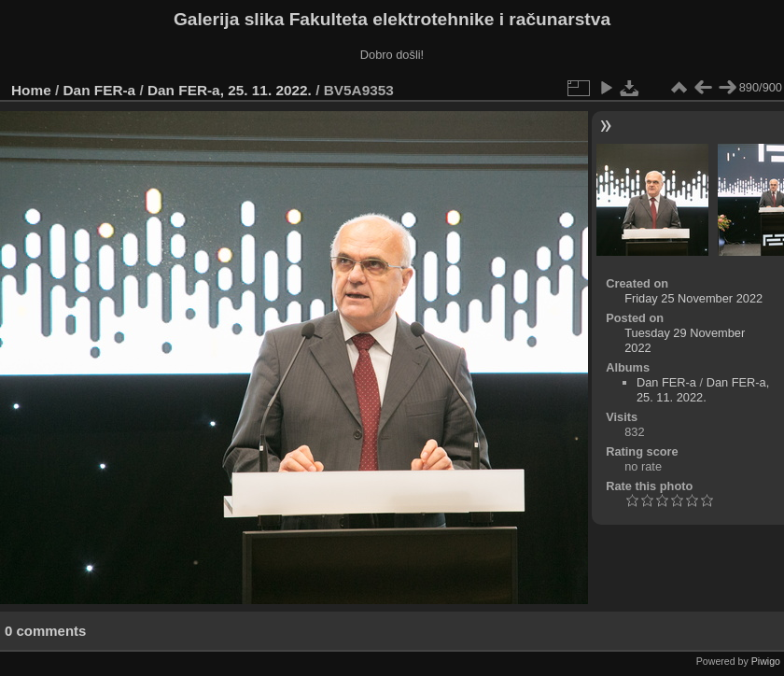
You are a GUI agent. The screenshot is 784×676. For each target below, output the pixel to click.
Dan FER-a (100, 90)
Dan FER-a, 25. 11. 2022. (230, 90)
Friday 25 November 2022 (693, 298)
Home (31, 90)
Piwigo (766, 661)
